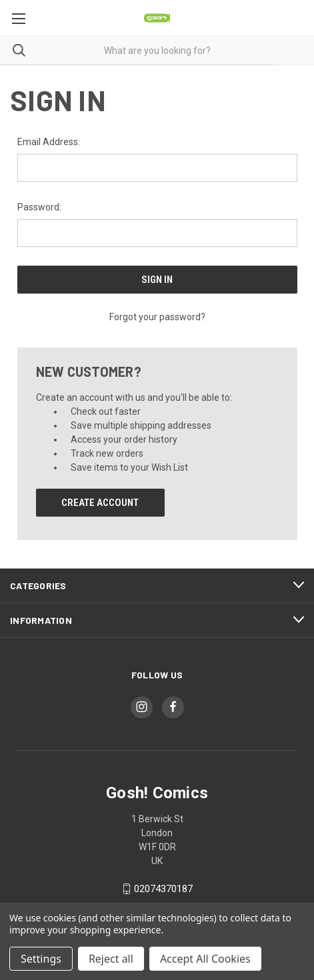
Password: (39, 207)
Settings (41, 959)
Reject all (111, 959)
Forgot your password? (157, 317)
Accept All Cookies (205, 959)
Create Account (100, 503)
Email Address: (49, 142)
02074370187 (163, 889)
